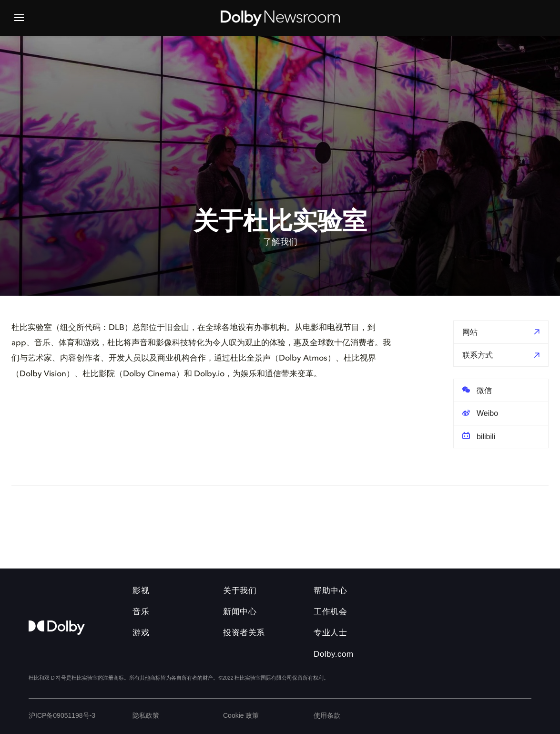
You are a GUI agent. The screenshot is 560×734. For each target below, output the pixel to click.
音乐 (141, 612)
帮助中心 (330, 591)
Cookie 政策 (241, 715)
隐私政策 (146, 715)
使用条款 (327, 715)
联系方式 (478, 355)
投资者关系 (244, 633)
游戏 (141, 633)
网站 (470, 332)
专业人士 (330, 633)
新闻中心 (240, 612)
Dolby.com (334, 654)
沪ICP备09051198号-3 (62, 715)
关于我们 (240, 591)
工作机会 (330, 612)
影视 (141, 591)
